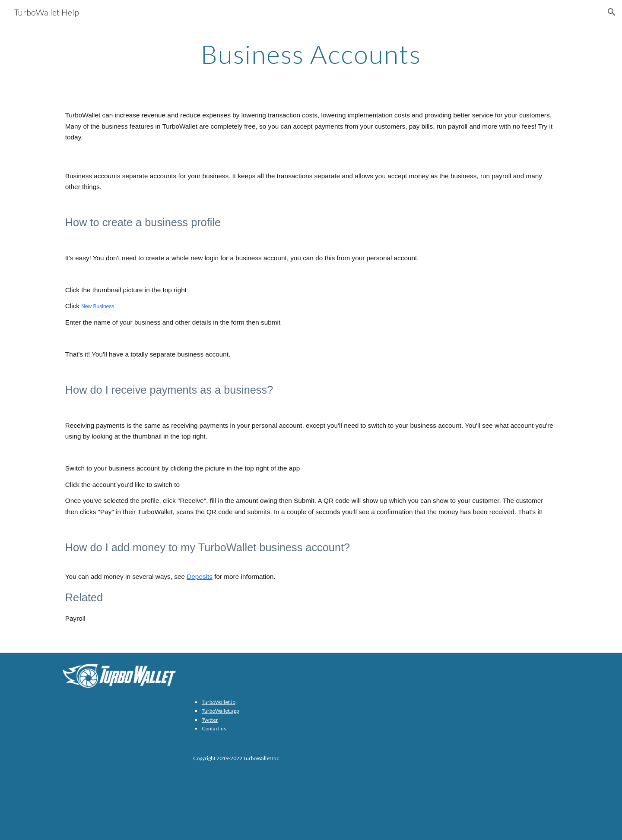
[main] (311, 54)
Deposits (200, 576)
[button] (612, 12)
